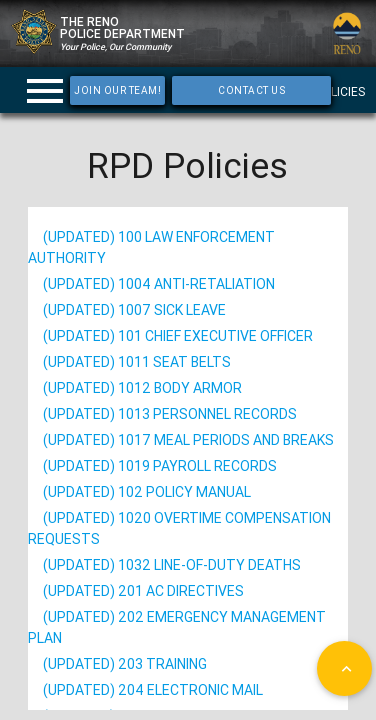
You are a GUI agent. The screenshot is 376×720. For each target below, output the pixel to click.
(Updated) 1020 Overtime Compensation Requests (179, 528)
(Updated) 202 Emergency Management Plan (177, 627)
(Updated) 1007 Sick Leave (134, 310)
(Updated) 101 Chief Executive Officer (178, 336)
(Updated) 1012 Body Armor (142, 388)
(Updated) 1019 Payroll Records (160, 466)
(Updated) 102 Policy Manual (147, 492)
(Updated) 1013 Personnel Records (170, 414)
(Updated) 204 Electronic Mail (153, 690)
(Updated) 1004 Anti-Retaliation (159, 284)
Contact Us (251, 90)
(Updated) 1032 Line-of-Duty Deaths (172, 565)
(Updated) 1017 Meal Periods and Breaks (188, 440)
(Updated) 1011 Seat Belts (137, 362)
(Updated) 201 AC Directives (143, 591)
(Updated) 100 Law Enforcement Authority (151, 247)
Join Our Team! (117, 90)
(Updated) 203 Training (125, 664)
